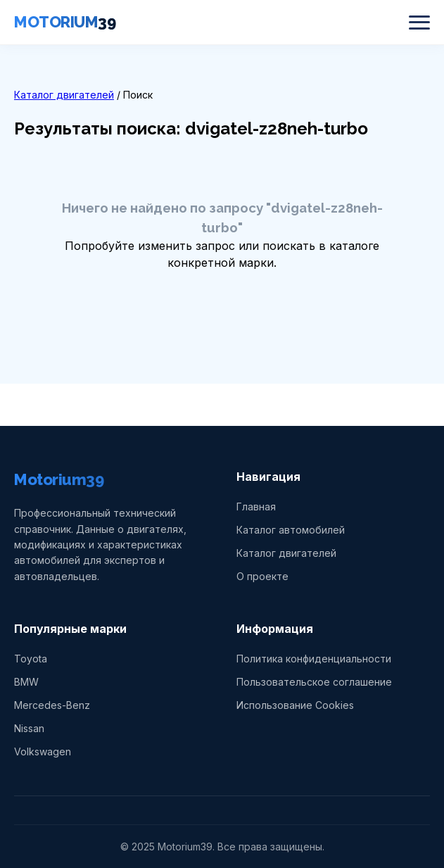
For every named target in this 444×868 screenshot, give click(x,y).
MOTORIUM (65, 22)
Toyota (31, 659)
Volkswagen (43, 751)
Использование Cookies (295, 705)
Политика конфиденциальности (314, 659)
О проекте (262, 576)
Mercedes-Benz (52, 705)
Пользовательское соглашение (314, 682)
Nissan (29, 728)
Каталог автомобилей (291, 530)
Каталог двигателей (64, 95)
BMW (26, 682)
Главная (256, 507)
